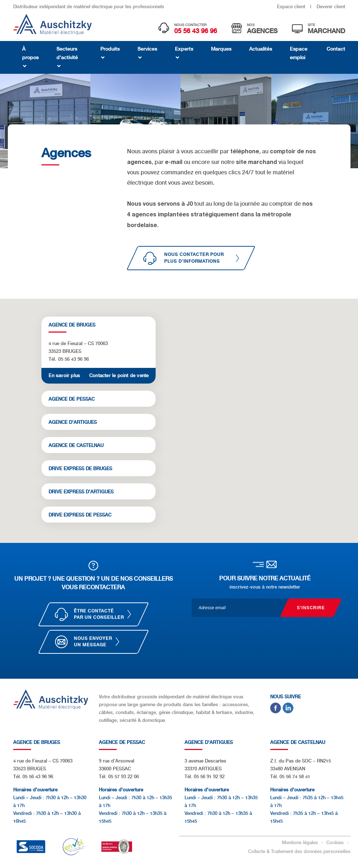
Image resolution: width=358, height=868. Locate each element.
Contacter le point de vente (119, 376)
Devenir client (331, 7)
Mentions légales (301, 843)
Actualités (261, 49)
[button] (199, 427)
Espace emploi (299, 53)
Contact (336, 49)
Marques (221, 49)
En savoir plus (64, 376)
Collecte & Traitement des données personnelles (299, 851)
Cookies (336, 843)
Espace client (292, 7)
